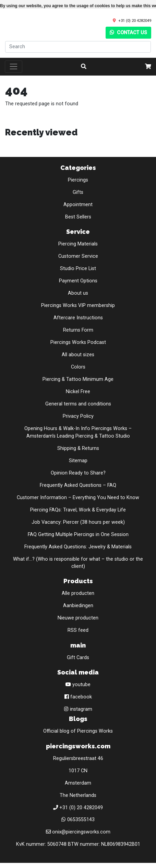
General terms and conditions (78, 404)
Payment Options (78, 281)
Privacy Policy (78, 416)
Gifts (78, 192)
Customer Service (78, 256)
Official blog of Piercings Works (78, 731)
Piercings (78, 180)
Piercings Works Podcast (78, 342)
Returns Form (78, 330)
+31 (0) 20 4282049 (135, 21)
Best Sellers (78, 217)
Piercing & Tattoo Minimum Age (78, 379)
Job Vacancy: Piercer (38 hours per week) (78, 522)
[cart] (148, 67)
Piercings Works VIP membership (78, 305)
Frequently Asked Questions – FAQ (78, 485)
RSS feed (78, 630)
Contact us (128, 33)
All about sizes (78, 355)
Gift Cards (78, 658)
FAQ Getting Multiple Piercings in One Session (78, 535)
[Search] (78, 47)
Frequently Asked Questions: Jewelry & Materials (78, 547)
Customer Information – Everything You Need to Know (78, 498)
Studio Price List (78, 269)
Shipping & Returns (78, 448)
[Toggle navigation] (14, 67)
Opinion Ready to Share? (78, 473)
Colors (78, 367)
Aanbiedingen (78, 606)
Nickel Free (78, 392)
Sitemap (78, 461)
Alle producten (78, 593)
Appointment (78, 205)
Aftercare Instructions (78, 318)
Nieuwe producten (78, 618)
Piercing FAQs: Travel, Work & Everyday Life (78, 510)
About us (78, 293)
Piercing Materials (78, 244)
